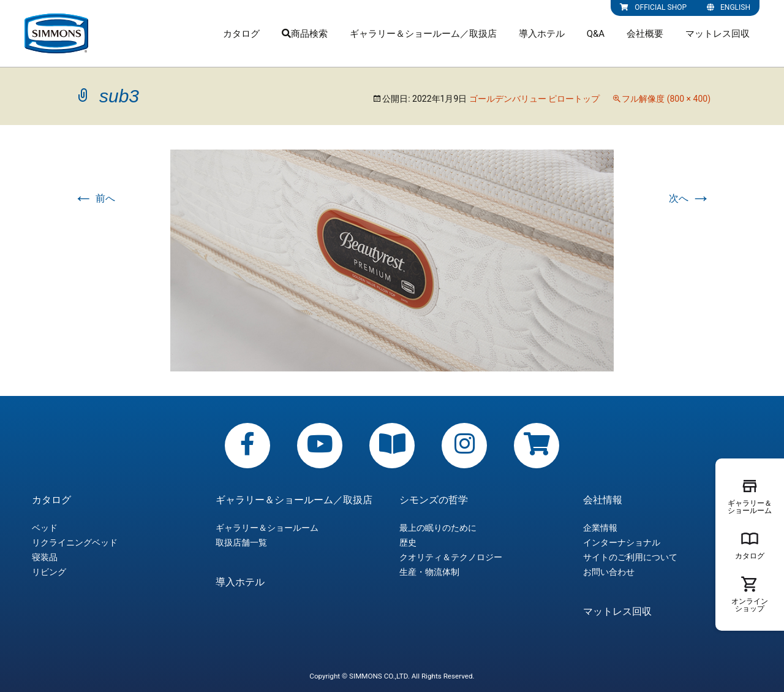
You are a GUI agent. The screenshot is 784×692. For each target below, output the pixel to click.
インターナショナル (622, 542)
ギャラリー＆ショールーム (267, 528)
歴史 (408, 542)
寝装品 (45, 557)
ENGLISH (729, 7)
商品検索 (305, 34)
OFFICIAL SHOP (653, 7)
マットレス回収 (718, 34)
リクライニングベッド (75, 542)
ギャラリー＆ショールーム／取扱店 (423, 34)
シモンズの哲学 (434, 500)
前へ (94, 198)
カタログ (241, 34)
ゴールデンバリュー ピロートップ (534, 99)
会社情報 (603, 500)
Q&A (596, 34)
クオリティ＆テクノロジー (451, 557)
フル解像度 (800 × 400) (666, 99)
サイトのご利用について (630, 557)
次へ (690, 198)
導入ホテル (542, 34)
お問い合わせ (609, 572)
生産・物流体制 (429, 572)
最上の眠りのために (438, 528)
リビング (49, 572)
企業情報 (600, 528)
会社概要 (645, 34)
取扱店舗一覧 (241, 542)
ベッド (45, 528)
